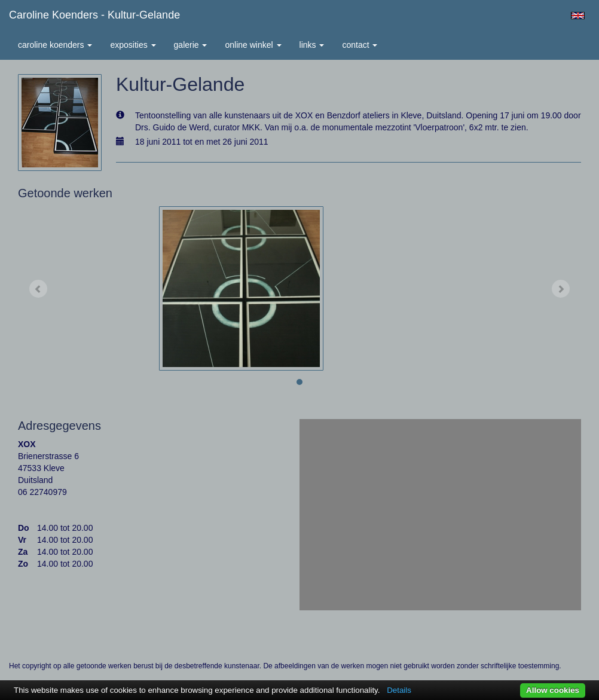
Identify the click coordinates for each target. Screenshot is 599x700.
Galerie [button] (191, 45)
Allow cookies (553, 690)
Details (399, 690)
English (578, 16)
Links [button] (312, 45)
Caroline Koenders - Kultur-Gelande (94, 15)
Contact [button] (360, 45)
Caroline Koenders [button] (55, 45)
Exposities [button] (133, 45)
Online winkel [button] (253, 45)
